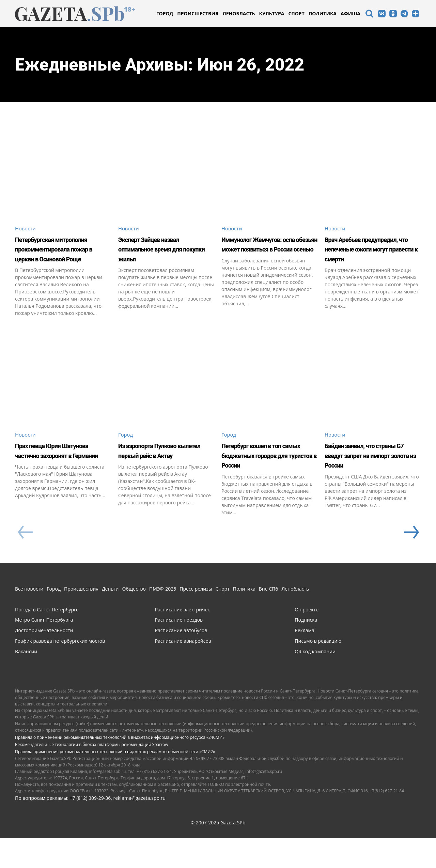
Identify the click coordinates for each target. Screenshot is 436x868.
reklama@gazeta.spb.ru (139, 828)
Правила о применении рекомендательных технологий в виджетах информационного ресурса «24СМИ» (120, 768)
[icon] (369, 14)
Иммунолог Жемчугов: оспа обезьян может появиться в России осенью (266, 254)
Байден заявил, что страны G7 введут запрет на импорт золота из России (362, 481)
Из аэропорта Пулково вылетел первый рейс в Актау (164, 476)
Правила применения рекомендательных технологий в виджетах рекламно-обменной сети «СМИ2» (115, 782)
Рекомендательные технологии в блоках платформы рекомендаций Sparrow (92, 775)
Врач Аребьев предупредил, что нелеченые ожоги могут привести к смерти (372, 254)
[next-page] (411, 563)
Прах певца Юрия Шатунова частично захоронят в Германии (58, 476)
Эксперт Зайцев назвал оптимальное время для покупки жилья (166, 249)
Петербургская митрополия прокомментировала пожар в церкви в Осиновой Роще (56, 259)
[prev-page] (25, 563)
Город (126, 455)
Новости (26, 229)
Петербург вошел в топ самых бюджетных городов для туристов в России (267, 481)
